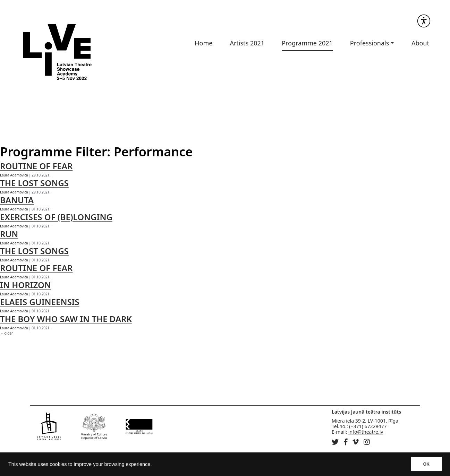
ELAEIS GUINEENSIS (40, 302)
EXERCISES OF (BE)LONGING (56, 217)
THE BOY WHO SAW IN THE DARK (66, 319)
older (6, 333)
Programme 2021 (307, 43)
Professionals (370, 43)
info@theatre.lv (366, 432)
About (420, 43)
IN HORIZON (26, 285)
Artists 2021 (247, 43)
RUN (9, 234)
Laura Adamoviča (14, 175)
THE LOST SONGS (34, 183)
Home (203, 43)
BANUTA (17, 200)
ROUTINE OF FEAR (36, 166)
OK (426, 464)
